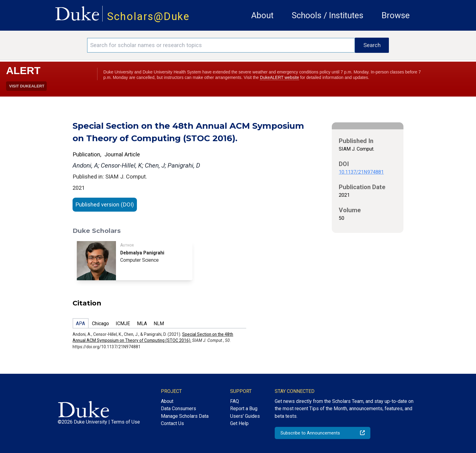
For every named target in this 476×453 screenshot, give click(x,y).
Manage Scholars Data (185, 416)
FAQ (235, 401)
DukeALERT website (279, 77)
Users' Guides (245, 416)
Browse (396, 15)
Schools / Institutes (328, 15)
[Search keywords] (221, 45)
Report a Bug (244, 409)
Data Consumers (178, 409)
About (262, 15)
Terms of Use (126, 422)
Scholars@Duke (148, 16)
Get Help (239, 423)
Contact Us (172, 423)
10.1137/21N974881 (361, 172)
